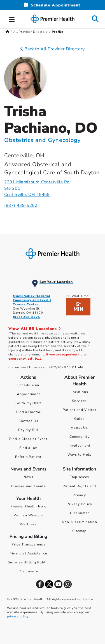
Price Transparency (28, 544)
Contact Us (28, 421)
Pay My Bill (28, 430)
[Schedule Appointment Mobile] (52, 5)
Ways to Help (80, 455)
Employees (79, 477)
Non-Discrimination (80, 522)
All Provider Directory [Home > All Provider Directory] (31, 32)
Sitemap (79, 531)
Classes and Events (28, 486)
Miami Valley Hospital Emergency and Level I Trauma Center (32, 300)
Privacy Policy (79, 504)
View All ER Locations (35, 329)
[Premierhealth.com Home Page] (7, 32)
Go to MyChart (28, 403)
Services (79, 401)
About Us (79, 428)
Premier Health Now (28, 506)
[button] (12, 18)
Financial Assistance (28, 553)
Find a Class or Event (28, 439)
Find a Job (28, 448)
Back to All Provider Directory (53, 49)
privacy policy (18, 616)
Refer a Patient (28, 457)
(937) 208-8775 (26, 317)
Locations (79, 392)
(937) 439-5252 (21, 205)
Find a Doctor (28, 412)
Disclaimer (80, 513)
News (28, 477)
